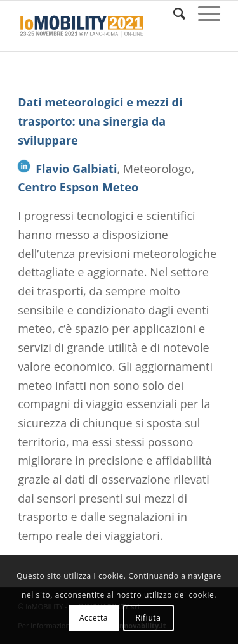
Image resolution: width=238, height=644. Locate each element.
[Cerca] (173, 13)
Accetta (94, 618)
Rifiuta (148, 618)
